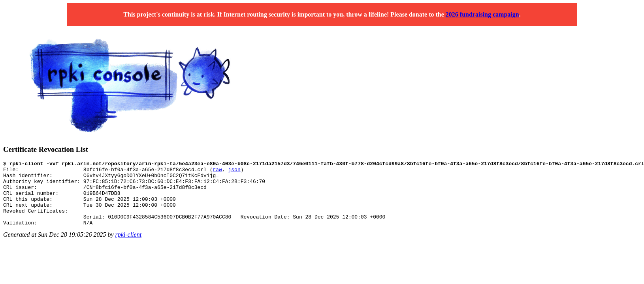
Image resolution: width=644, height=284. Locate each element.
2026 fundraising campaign (482, 14)
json (234, 172)
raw (217, 172)
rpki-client (129, 248)
